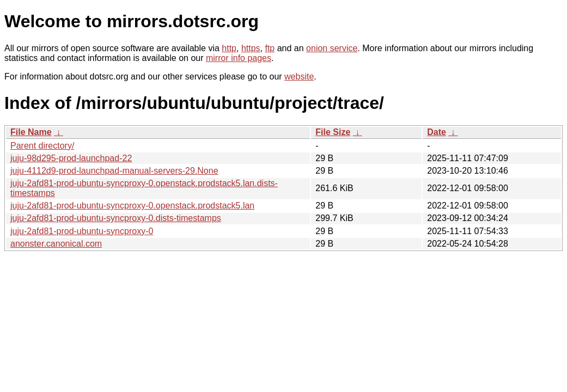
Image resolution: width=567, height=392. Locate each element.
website (299, 76)
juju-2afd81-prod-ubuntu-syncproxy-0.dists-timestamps (116, 218)
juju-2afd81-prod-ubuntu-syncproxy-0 (82, 231)
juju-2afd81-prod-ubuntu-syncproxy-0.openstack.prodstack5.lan (132, 206)
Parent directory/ (42, 146)
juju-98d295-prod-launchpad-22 (71, 158)
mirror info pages (239, 58)
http (229, 48)
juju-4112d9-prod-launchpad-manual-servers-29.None (114, 171)
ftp (270, 48)
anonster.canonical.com (56, 244)
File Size (333, 132)
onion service (332, 48)
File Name (31, 132)
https (251, 48)
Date (437, 132)
